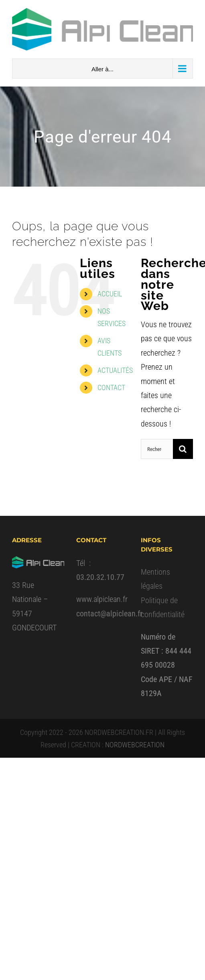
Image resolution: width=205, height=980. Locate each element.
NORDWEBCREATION (135, 745)
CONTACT (111, 387)
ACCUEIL (110, 294)
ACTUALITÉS (115, 370)
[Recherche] (183, 449)
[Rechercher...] (157, 449)
